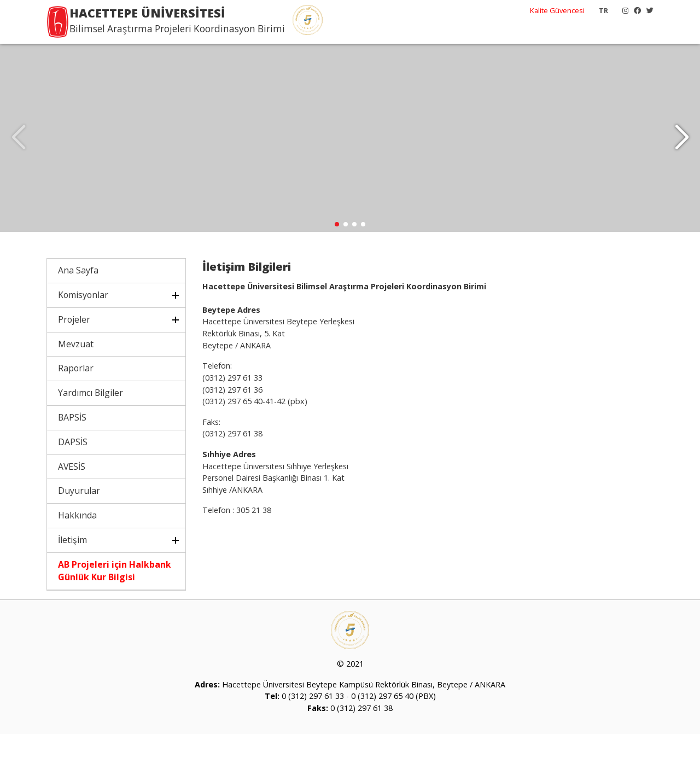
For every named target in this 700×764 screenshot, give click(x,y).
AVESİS (72, 497)
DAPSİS (73, 472)
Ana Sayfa (78, 301)
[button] (682, 153)
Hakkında (77, 546)
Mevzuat (76, 374)
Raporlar (76, 399)
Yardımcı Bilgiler (91, 423)
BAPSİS (72, 448)
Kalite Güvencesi (557, 10)
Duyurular (79, 521)
